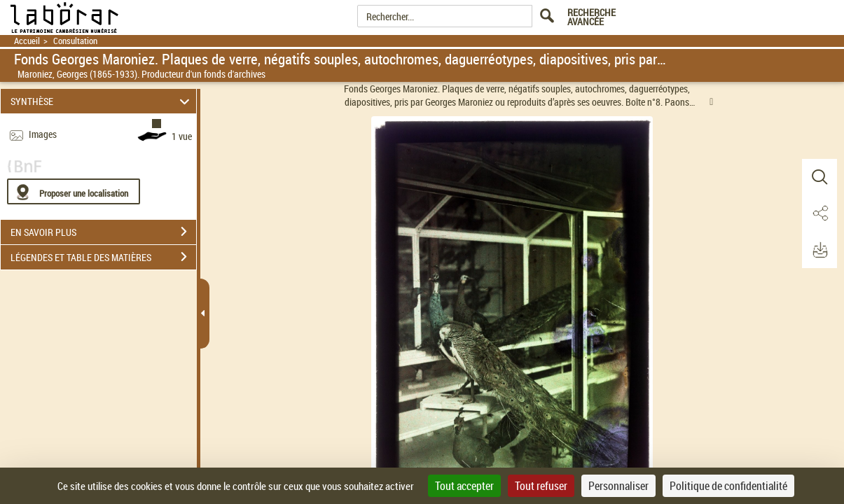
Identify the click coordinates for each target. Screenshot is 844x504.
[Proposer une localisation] (74, 191)
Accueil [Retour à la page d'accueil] (27, 41)
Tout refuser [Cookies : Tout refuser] (541, 486)
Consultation (75, 41)
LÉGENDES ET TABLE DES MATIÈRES (103, 257)
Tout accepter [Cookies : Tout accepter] (464, 486)
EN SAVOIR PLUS (103, 232)
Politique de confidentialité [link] (728, 486)
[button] (819, 177)
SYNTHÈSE (102, 101)
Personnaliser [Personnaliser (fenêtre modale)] (618, 486)
